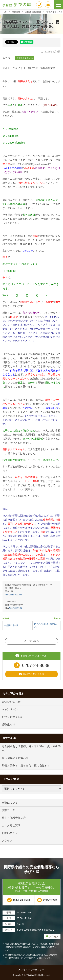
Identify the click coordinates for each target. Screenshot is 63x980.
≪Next (6, 618)
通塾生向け (8, 725)
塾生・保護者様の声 (14, 818)
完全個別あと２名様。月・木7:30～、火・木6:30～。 (31, 748)
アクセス (7, 841)
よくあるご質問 (11, 825)
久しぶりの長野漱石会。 (16, 758)
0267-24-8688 (16, 608)
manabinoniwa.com (14, 595)
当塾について (10, 803)
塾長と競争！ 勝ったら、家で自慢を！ (26, 766)
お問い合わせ (10, 833)
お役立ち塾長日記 (25, 58)
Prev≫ (57, 618)
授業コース (8, 810)
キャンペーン (10, 709)
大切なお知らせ (11, 702)
